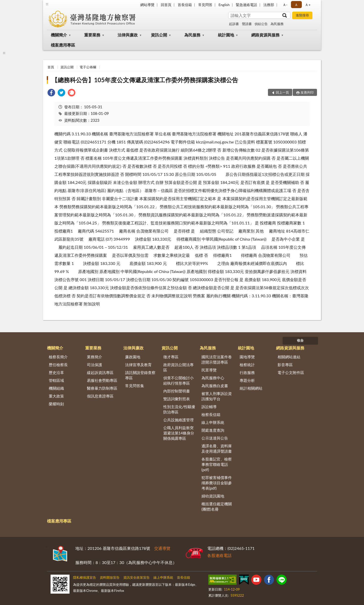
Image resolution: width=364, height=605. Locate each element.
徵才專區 (171, 357)
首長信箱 (185, 5)
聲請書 (247, 24)
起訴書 (234, 24)
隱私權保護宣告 (85, 577)
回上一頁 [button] (282, 92)
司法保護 (95, 365)
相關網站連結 (289, 357)
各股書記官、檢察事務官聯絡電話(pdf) (217, 464)
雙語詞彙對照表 (177, 399)
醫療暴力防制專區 (102, 388)
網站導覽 (147, 5)
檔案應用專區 (63, 45)
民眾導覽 (209, 370)
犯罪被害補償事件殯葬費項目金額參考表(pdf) (217, 483)
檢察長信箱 (211, 414)
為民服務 (277, 24)
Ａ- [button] (285, 5)
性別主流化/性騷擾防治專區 (179, 409)
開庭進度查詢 (213, 430)
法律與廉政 (128, 35)
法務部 (269, 5)
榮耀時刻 (56, 404)
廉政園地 (133, 357)
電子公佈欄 (88, 67)
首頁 (51, 67)
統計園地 (226, 35)
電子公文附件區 (291, 372)
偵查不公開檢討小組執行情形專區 (178, 380)
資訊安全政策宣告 (136, 577)
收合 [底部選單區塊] (300, 340)
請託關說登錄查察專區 (140, 375)
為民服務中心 (213, 378)
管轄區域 (56, 380)
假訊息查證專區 (100, 396)
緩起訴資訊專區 (100, 372)
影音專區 (285, 365)
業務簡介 (95, 357)
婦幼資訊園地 (213, 496)
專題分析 (247, 380)
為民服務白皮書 (215, 386)
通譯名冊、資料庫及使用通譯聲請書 (217, 448)
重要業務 (92, 35)
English (224, 5)
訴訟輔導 (209, 407)
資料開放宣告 (110, 577)
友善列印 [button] (307, 92)
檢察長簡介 (58, 357)
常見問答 (205, 5)
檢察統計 (247, 365)
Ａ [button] (296, 5)
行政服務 (247, 372)
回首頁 (166, 5)
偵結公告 (261, 24)
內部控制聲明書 (177, 391)
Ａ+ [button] (308, 5)
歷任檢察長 (58, 365)
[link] (51, 93)
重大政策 (56, 396)
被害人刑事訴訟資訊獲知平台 (217, 396)
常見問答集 (135, 386)
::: (47, 4)
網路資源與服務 (265, 35)
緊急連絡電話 (246, 5)
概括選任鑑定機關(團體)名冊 (217, 506)
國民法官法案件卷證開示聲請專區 (217, 359)
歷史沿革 (56, 372)
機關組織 (56, 388)
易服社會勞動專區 (102, 380)
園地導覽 (247, 357)
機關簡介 (59, 35)
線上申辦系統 (213, 422)
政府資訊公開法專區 (178, 367)
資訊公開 (159, 35)
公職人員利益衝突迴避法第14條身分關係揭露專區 (179, 433)
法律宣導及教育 (138, 365)
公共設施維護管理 (178, 420)
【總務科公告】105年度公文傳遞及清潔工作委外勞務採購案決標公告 (145, 80)
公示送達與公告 (215, 438)
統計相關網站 (251, 388)
